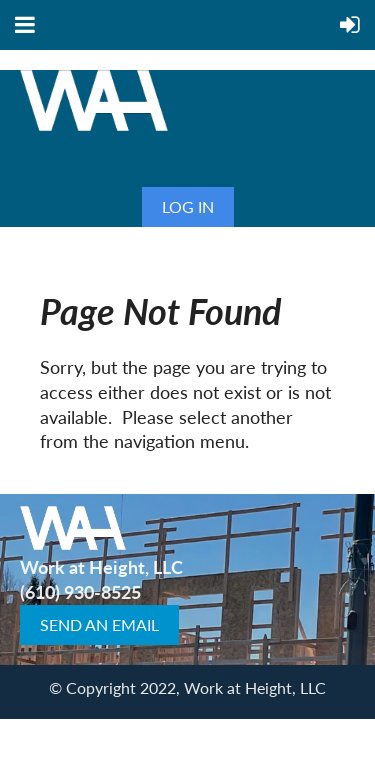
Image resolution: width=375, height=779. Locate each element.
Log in (188, 206)
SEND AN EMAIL (99, 624)
